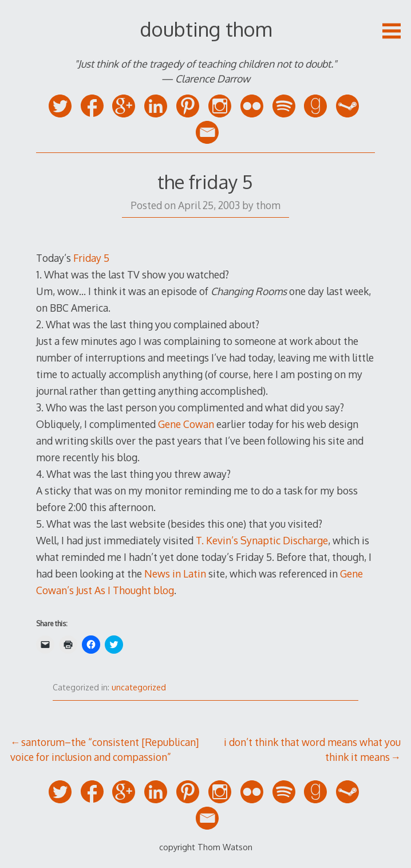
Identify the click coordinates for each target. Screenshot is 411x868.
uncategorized (139, 687)
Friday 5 (91, 258)
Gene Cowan (186, 424)
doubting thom (206, 29)
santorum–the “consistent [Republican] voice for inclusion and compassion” (104, 749)
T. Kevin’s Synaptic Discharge (262, 540)
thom (268, 205)
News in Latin (175, 574)
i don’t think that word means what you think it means (312, 749)
